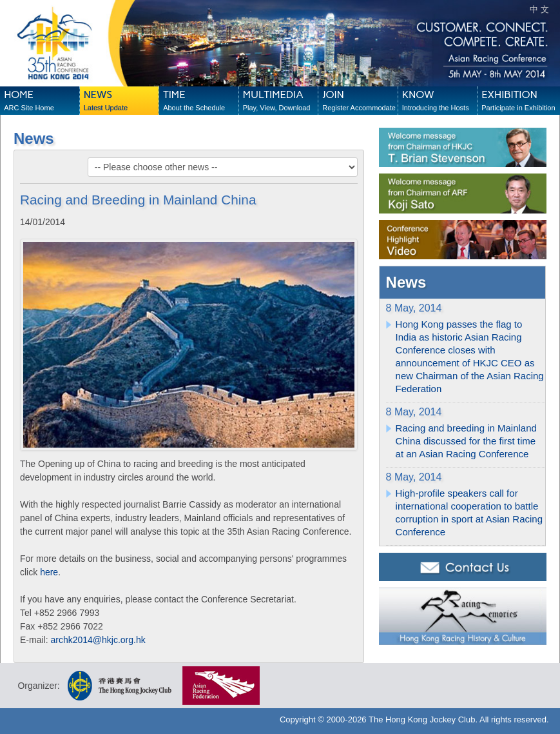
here (49, 572)
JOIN (360, 101)
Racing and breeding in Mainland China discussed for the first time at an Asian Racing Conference (466, 441)
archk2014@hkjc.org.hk (98, 640)
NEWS (121, 101)
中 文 (539, 9)
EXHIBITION (519, 101)
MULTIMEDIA (280, 101)
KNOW (439, 101)
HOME (41, 101)
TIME (200, 101)
